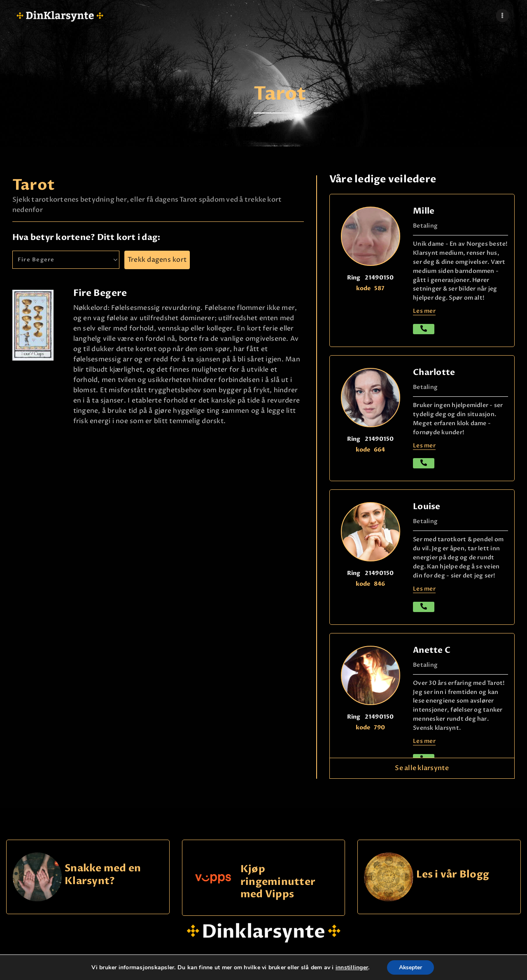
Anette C (432, 650)
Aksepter (410, 967)
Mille (424, 211)
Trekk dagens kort (157, 260)
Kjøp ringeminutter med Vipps (278, 882)
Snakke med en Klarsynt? (103, 875)
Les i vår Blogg (453, 875)
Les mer (424, 311)
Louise (427, 506)
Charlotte (434, 372)
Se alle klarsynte (422, 768)
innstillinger (351, 967)
